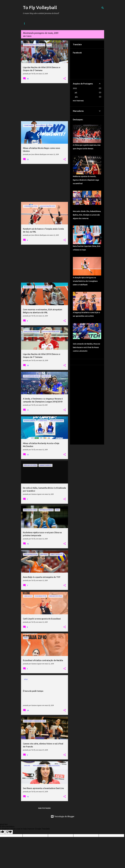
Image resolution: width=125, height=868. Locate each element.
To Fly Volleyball (40, 7)
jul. (76, 93)
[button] (65, 79)
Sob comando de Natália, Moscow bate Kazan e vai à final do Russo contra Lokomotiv (86, 347)
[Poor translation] (9, 832)
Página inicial (29, 23)
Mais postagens (44, 808)
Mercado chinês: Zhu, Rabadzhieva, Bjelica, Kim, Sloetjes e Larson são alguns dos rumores (87, 215)
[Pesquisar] (103, 8)
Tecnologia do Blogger (63, 816)
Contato (60, 23)
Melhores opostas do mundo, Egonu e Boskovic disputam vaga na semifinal (86, 180)
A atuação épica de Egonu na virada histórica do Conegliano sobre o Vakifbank (85, 281)
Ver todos (27, 36)
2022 (75, 88)
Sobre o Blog (45, 23)
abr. (76, 97)
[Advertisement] (45, 102)
